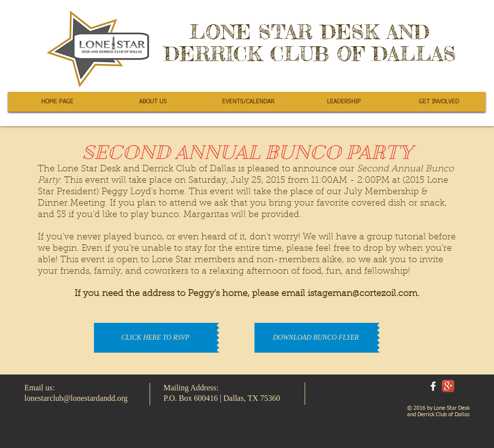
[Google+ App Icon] (448, 386)
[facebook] (433, 386)
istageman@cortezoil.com (363, 294)
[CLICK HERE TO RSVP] (155, 338)
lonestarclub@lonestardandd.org (76, 398)
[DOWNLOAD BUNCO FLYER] (316, 338)
